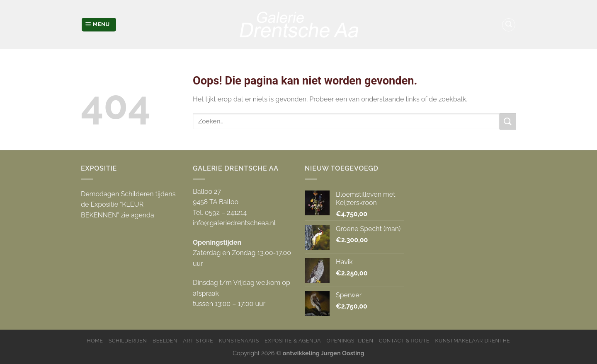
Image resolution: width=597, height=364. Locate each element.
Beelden (165, 341)
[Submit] (508, 121)
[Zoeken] (509, 25)
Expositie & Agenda (293, 341)
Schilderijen (128, 341)
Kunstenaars (239, 341)
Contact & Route (404, 341)
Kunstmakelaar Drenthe (472, 341)
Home (95, 341)
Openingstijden (350, 341)
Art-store (198, 341)
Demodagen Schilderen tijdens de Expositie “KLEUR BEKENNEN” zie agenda (128, 205)
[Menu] (99, 25)
